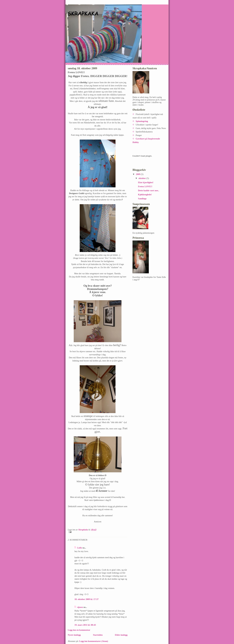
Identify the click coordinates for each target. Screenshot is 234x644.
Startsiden (98, 635)
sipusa (80, 607)
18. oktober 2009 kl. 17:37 (86, 599)
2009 (138, 174)
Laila (80, 548)
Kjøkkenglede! (145, 195)
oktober (142, 178)
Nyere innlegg (74, 635)
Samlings (142, 199)
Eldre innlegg (121, 635)
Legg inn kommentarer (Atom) (94, 641)
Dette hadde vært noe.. (149, 190)
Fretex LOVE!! (145, 186)
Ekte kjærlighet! (146, 182)
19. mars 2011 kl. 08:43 (85, 625)
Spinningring (142, 121)
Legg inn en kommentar (79, 630)
